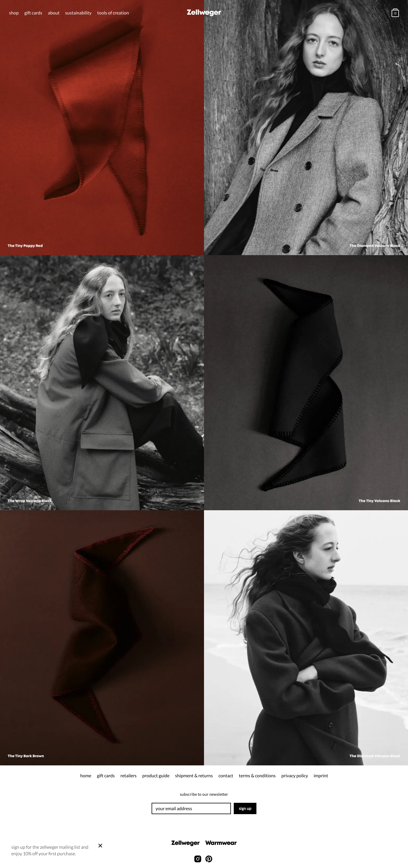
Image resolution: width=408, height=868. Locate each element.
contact (226, 775)
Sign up (245, 808)
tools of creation (113, 13)
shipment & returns (194, 775)
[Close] (100, 846)
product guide (156, 775)
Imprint (321, 775)
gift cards (33, 13)
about (54, 13)
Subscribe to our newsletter (204, 794)
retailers (128, 775)
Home (86, 775)
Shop (14, 13)
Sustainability (78, 13)
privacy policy (295, 775)
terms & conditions (257, 775)
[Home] (204, 13)
